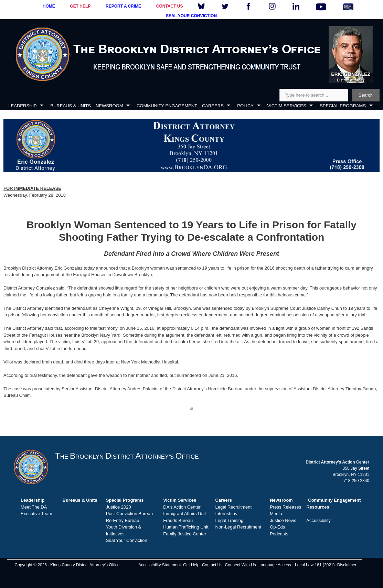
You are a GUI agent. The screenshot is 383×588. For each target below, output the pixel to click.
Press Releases (285, 507)
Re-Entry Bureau (123, 520)
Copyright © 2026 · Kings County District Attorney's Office (67, 565)
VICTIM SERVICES (287, 106)
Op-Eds (277, 527)
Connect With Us (241, 565)
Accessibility (318, 520)
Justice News (283, 520)
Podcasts (279, 534)
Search (366, 95)
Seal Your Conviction (127, 540)
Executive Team (36, 514)
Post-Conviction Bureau (130, 514)
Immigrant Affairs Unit (184, 514)
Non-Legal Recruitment (238, 527)
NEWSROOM (109, 106)
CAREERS (213, 106)
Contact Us (212, 565)
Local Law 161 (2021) (315, 565)
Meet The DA (34, 507)
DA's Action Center (182, 507)
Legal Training (230, 520)
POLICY (245, 106)
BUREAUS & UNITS (71, 106)
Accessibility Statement (159, 565)
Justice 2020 (119, 507)
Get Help (191, 565)
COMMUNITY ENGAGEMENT (167, 106)
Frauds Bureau (178, 520)
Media (276, 514)
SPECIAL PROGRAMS (343, 106)
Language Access (275, 565)
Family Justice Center (185, 534)
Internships (226, 514)
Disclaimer (347, 565)
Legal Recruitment (234, 507)
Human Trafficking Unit (186, 527)
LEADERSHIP (22, 106)
